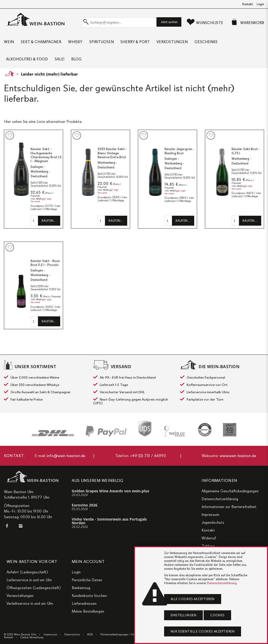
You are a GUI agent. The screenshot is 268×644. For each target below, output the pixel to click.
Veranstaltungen (20, 596)
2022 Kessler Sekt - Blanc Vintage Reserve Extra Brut (112, 153)
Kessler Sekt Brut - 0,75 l (246, 151)
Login (260, 4)
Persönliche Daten (87, 580)
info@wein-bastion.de (66, 456)
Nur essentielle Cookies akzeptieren (203, 631)
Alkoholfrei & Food (27, 59)
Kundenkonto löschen (89, 596)
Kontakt (248, 4)
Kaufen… (49, 221)
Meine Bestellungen (88, 611)
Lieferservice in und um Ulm (29, 580)
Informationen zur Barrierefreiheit (229, 507)
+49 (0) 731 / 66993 (148, 456)
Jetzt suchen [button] (169, 22)
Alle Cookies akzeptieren (193, 599)
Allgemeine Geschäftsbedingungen (230, 491)
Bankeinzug (81, 588)
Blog (76, 59)
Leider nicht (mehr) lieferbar (49, 74)
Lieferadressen (84, 603)
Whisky (75, 42)
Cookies (217, 615)
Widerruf (209, 538)
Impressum (210, 515)
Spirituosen (102, 42)
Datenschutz (72, 634)
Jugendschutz (213, 522)
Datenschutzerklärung (220, 499)
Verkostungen (172, 42)
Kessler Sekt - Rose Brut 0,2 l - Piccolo (45, 263)
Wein (9, 42)
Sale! (60, 59)
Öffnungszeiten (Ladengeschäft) (34, 588)
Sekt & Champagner (41, 42)
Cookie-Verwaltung (32, 637)
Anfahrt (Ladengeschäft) (27, 572)
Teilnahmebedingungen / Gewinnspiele (124, 634)
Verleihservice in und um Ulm (30, 603)
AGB (90, 634)
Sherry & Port (135, 42)
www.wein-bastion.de (238, 456)
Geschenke (206, 42)
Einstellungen (184, 615)
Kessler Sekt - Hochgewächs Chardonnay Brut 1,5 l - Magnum (46, 155)
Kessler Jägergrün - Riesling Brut (180, 151)
